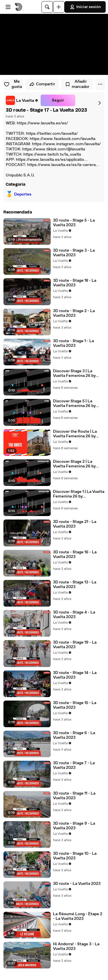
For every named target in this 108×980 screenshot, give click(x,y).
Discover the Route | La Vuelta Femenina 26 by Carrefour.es (75, 434)
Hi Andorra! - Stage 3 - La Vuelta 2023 (76, 946)
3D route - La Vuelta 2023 (77, 884)
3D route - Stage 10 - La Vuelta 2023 (75, 856)
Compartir (42, 84)
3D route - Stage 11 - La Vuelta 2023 (74, 796)
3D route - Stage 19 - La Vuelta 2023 (75, 645)
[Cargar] (59, 7)
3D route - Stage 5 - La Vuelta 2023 (74, 223)
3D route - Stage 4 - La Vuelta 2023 (74, 615)
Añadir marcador (77, 84)
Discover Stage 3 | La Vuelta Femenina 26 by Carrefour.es (74, 373)
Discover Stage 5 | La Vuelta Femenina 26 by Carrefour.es (74, 404)
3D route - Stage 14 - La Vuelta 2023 (75, 675)
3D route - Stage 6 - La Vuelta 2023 (74, 735)
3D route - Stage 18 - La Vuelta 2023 (75, 283)
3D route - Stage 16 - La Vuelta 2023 (75, 555)
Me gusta (13, 84)
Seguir (58, 100)
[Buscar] (47, 7)
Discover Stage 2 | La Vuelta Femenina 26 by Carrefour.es (74, 464)
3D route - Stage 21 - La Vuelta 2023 (75, 524)
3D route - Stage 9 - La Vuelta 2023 (74, 826)
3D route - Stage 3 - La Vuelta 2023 (74, 253)
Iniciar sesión (85, 7)
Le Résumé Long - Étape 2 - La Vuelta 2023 (78, 916)
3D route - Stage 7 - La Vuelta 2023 (74, 765)
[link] (22, 100)
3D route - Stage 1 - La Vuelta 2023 (73, 343)
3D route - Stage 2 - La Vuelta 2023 (74, 313)
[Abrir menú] (8, 7)
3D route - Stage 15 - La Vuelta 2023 (75, 705)
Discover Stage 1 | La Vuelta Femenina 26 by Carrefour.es (79, 494)
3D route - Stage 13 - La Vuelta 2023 (75, 585)
